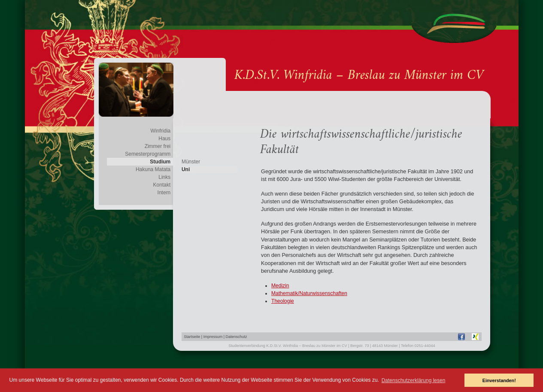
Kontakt (162, 185)
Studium (160, 162)
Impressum (213, 337)
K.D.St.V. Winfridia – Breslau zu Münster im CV (359, 75)
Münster (191, 162)
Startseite (192, 337)
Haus (164, 139)
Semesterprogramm (148, 154)
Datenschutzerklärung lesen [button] (414, 380)
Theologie (283, 301)
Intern (164, 193)
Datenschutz (237, 337)
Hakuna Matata (153, 169)
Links (164, 177)
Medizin (280, 286)
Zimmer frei (158, 146)
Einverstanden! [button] (499, 380)
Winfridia (161, 131)
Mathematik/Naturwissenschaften (309, 293)
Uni (186, 169)
